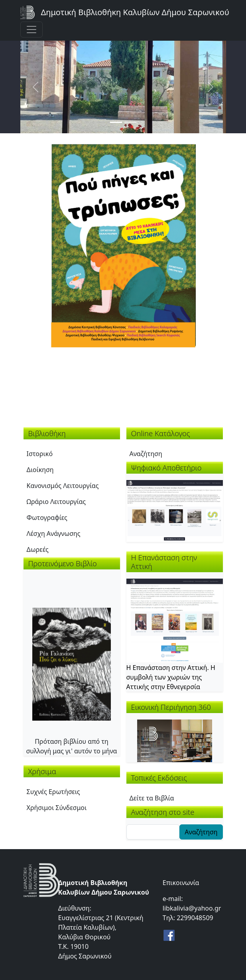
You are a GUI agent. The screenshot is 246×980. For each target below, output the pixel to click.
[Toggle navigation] (31, 30)
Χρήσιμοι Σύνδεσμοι (57, 808)
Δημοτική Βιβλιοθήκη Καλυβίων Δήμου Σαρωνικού (135, 12)
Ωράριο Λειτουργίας (56, 502)
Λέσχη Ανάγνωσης (54, 533)
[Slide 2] (130, 122)
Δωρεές (38, 549)
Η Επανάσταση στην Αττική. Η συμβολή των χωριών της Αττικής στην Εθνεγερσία (171, 677)
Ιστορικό (40, 454)
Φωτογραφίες (47, 518)
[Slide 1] (116, 122)
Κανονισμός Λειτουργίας (63, 486)
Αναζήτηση (146, 454)
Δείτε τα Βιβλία (152, 798)
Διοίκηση (40, 470)
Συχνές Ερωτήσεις (53, 792)
